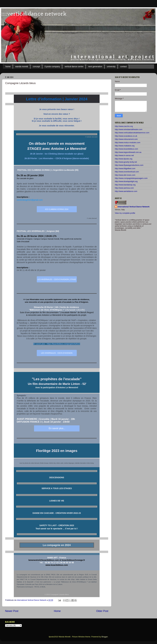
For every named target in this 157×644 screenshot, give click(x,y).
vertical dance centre (74, 66)
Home (57, 611)
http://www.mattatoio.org (125, 146)
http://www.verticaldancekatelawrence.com (132, 133)
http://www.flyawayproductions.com (129, 165)
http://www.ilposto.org (124, 159)
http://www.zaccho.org (124, 126)
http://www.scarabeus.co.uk (126, 136)
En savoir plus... (57, 428)
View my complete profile (125, 213)
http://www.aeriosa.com (124, 188)
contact (123, 66)
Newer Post (12, 611)
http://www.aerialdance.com (126, 191)
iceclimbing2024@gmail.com (30, 200)
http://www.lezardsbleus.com (126, 149)
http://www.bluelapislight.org (126, 181)
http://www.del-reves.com (125, 175)
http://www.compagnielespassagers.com (131, 178)
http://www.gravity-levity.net (126, 162)
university (111, 66)
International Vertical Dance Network (134, 207)
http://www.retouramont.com (126, 139)
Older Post (102, 611)
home (8, 66)
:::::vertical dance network (33, 14)
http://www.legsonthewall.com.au (128, 152)
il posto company (52, 66)
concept (36, 66)
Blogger (105, 637)
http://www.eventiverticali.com (127, 172)
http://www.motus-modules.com (128, 143)
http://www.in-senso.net (124, 155)
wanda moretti (22, 66)
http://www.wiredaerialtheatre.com (129, 129)
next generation (95, 66)
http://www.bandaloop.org (125, 185)
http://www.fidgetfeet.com (125, 169)
